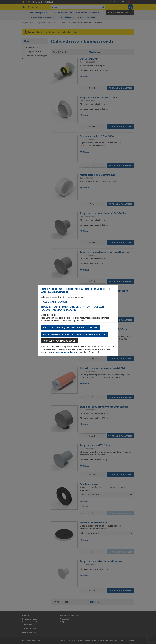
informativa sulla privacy (64, 352)
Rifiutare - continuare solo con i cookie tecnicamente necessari (74, 334)
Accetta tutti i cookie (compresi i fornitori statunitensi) (70, 328)
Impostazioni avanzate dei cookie (59, 341)
